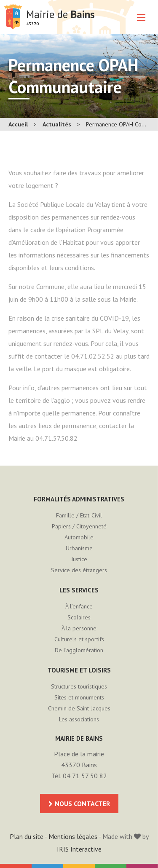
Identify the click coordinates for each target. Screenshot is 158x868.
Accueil (18, 124)
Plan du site (27, 836)
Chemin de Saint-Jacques (79, 708)
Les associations (79, 719)
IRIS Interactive (79, 849)
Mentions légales (73, 836)
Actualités (57, 124)
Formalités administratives (79, 499)
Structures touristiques (79, 686)
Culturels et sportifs (79, 639)
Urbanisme (79, 548)
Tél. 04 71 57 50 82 (79, 776)
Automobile (79, 537)
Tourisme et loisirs (79, 670)
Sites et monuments (79, 697)
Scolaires (79, 617)
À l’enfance (79, 606)
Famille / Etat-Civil (79, 515)
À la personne (79, 628)
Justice (79, 559)
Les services (79, 590)
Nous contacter (82, 804)
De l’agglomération (79, 650)
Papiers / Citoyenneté (79, 526)
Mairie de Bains (13, 17)
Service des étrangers (79, 570)
